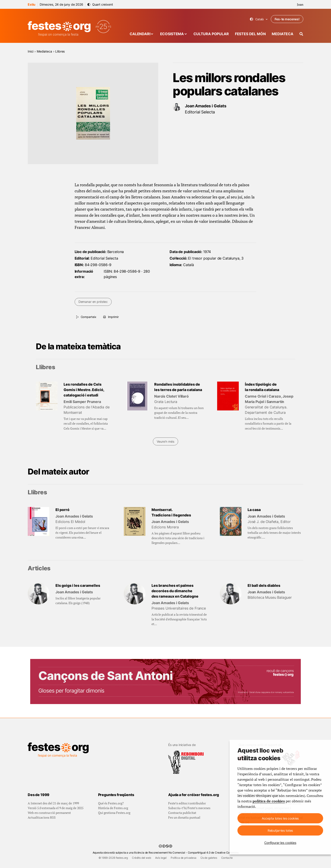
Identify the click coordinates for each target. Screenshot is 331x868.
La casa (254, 510)
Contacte (227, 858)
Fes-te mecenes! (287, 19)
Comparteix (88, 317)
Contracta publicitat (182, 813)
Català (259, 19)
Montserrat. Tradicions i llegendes (171, 512)
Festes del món (250, 34)
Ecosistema (172, 34)
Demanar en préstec (93, 302)
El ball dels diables (264, 585)
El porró (62, 510)
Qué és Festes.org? (111, 803)
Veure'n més (165, 441)
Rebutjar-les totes (280, 830)
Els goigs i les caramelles (78, 585)
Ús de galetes (209, 858)
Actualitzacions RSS (42, 817)
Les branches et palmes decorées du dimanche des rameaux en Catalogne (175, 591)
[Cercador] (301, 34)
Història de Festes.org (113, 808)
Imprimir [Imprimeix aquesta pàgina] (113, 317)
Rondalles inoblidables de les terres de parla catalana (178, 387)
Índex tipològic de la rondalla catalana (262, 387)
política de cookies (269, 801)
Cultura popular (211, 34)
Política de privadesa (184, 858)
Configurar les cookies (280, 843)
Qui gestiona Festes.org (114, 813)
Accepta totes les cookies (280, 818)
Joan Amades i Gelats (206, 106)
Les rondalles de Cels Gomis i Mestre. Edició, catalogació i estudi (84, 390)
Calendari (140, 34)
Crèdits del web (141, 858)
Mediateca (283, 34)
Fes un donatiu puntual (184, 817)
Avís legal (161, 858)
